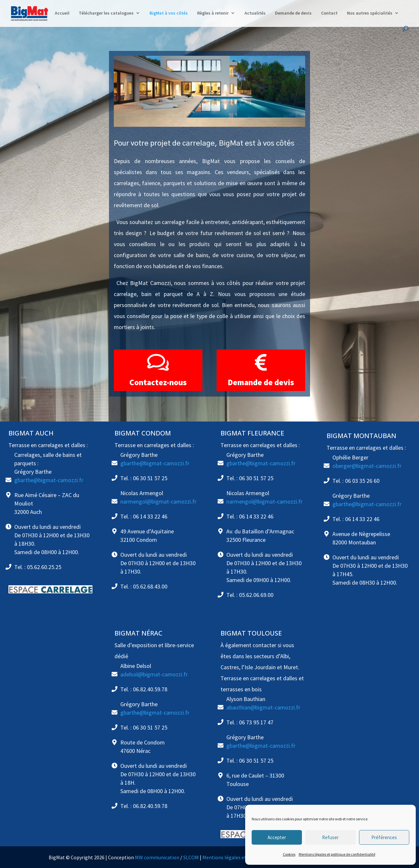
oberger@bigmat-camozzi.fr (367, 466)
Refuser (330, 837)
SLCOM (191, 857)
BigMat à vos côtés (169, 13)
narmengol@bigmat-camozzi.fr (158, 501)
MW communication (157, 857)
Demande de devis (293, 13)
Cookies (289, 854)
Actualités (255, 13)
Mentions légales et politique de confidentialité (337, 854)
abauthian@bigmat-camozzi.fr (263, 707)
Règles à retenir (213, 13)
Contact (329, 13)
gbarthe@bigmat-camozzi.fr (49, 480)
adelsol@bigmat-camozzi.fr (154, 674)
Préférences (384, 837)
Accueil (62, 13)
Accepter (277, 837)
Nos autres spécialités (370, 13)
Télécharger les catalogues (106, 13)
